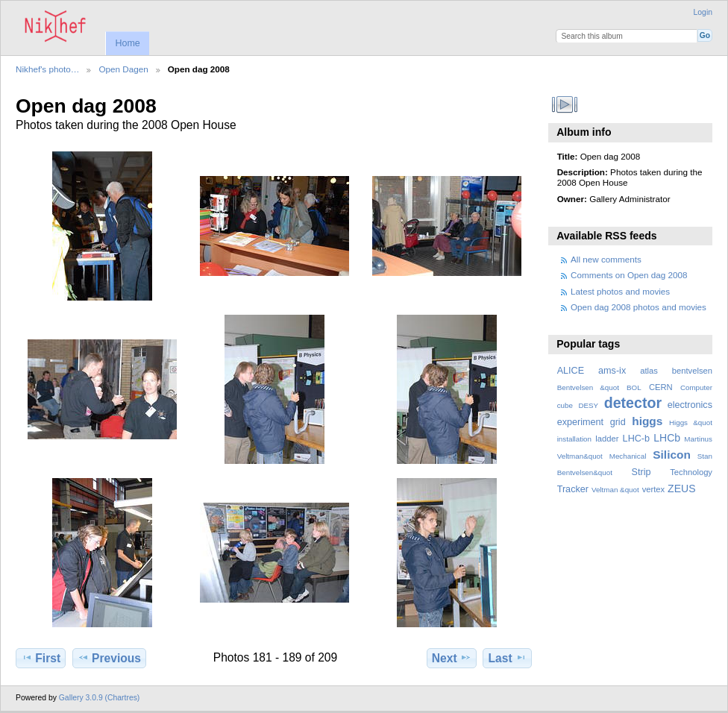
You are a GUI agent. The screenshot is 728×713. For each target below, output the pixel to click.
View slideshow (565, 104)
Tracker (573, 489)
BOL (634, 387)
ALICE (571, 371)
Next (452, 658)
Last (508, 658)
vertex (654, 489)
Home (127, 43)
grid (618, 422)
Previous (109, 658)
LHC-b (636, 439)
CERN (661, 387)
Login (703, 12)
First (41, 658)
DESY (588, 405)
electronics (690, 405)
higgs (647, 421)
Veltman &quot (615, 490)
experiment (580, 422)
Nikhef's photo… (47, 69)
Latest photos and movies (620, 291)
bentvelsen (692, 371)
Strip (641, 472)
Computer (696, 387)
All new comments (606, 259)
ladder (607, 439)
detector (633, 403)
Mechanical (628, 456)
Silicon (672, 455)
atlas (649, 371)
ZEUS (681, 489)
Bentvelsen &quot (588, 387)
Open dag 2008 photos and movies (638, 307)
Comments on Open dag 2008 (629, 275)
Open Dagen (123, 69)
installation (574, 439)
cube (565, 405)
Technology (691, 472)
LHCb (667, 438)
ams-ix (612, 371)
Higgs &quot (691, 423)
